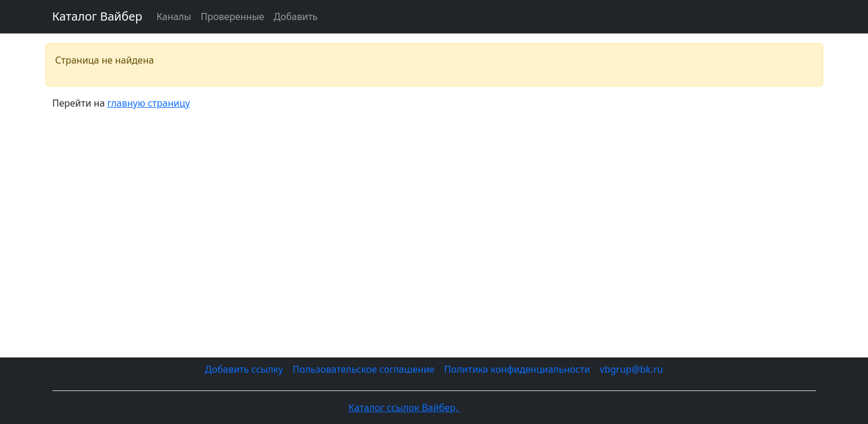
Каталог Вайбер (98, 16)
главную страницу (148, 103)
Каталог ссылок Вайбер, (404, 408)
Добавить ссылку (244, 369)
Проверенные (232, 16)
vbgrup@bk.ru (632, 369)
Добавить (296, 16)
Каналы (174, 16)
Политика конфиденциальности (517, 369)
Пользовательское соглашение (363, 369)
